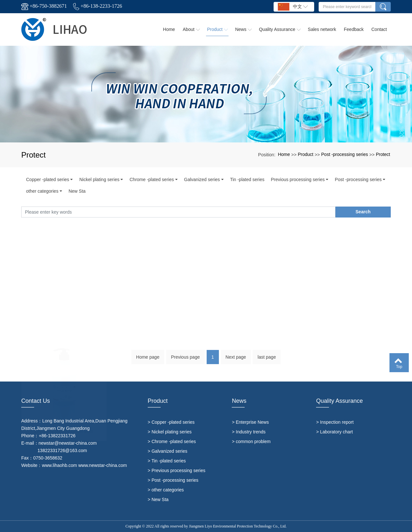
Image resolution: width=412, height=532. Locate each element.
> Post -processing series (173, 480)
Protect (383, 154)
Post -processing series (345, 154)
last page (267, 360)
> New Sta (158, 499)
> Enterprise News (250, 422)
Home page (148, 360)
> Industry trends (249, 432)
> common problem (251, 441)
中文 (293, 7)
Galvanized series (202, 179)
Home (284, 154)
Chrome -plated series (152, 179)
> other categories (166, 490)
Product (305, 154)
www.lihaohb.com (59, 465)
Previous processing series (298, 179)
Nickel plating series (99, 179)
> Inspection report (335, 422)
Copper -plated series (48, 179)
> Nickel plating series (170, 432)
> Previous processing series (177, 470)
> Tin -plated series (167, 461)
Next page (236, 360)
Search (363, 212)
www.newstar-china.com (103, 465)
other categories (42, 191)
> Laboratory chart (334, 432)
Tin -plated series (247, 179)
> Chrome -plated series (172, 441)
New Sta (77, 191)
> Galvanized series (168, 451)
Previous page (185, 360)
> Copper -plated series (171, 422)
